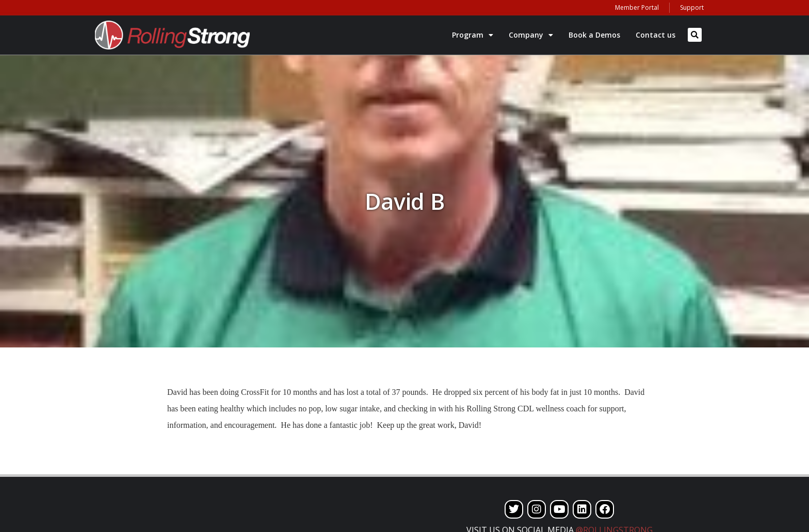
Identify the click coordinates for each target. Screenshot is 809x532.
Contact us (656, 35)
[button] (695, 35)
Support (692, 7)
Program (473, 35)
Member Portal (637, 7)
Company (531, 35)
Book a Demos (594, 35)
